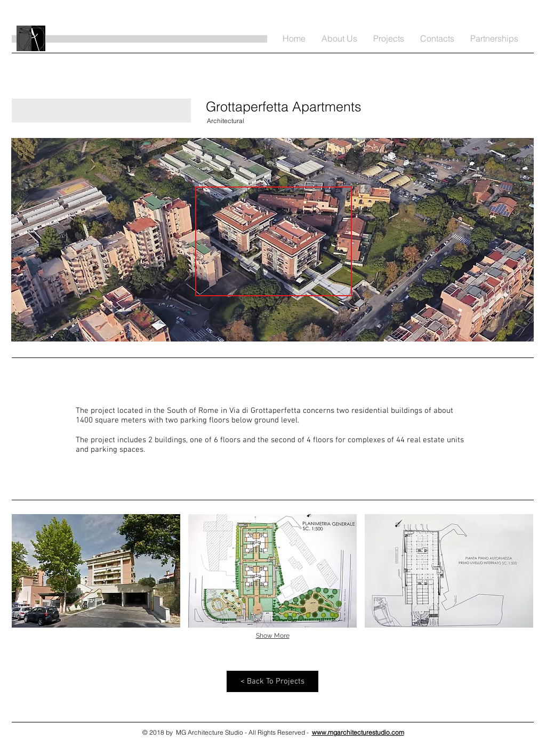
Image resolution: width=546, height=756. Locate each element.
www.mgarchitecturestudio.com (358, 732)
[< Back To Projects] (272, 681)
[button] (96, 571)
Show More (273, 636)
